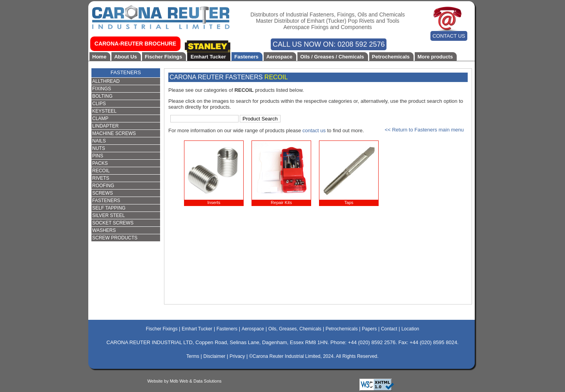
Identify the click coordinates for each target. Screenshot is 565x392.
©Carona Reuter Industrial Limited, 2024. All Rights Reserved (313, 356)
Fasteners (246, 57)
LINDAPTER (105, 126)
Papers (369, 329)
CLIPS (99, 104)
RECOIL (101, 171)
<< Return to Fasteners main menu (424, 130)
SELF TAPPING (109, 208)
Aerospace (279, 57)
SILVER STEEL (108, 215)
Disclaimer (214, 356)
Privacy (237, 356)
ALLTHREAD (106, 81)
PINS (98, 156)
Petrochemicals (391, 57)
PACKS (100, 163)
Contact (389, 329)
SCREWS (103, 193)
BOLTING (102, 96)
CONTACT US (449, 36)
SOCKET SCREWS (113, 223)
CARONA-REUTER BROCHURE (135, 44)
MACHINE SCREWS (114, 133)
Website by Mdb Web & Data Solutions (184, 381)
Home (99, 57)
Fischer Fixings (163, 57)
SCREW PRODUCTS (115, 238)
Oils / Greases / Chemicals (332, 57)
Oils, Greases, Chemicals (295, 329)
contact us (314, 130)
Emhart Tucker (208, 57)
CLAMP (100, 119)
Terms (193, 356)
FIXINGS (102, 89)
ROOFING (103, 186)
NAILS (99, 141)
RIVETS (101, 178)
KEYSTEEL (104, 111)
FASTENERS (126, 72)
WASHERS (104, 230)
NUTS (99, 148)
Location (410, 329)
